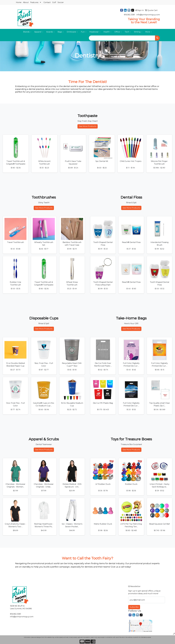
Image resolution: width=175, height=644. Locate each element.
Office (118, 32)
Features (34, 2)
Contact (47, 2)
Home (19, 2)
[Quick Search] (122, 38)
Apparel (39, 32)
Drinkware (72, 32)
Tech (128, 32)
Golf (54, 2)
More (149, 32)
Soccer (61, 2)
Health (107, 32)
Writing (138, 32)
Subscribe (134, 607)
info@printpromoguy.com (148, 15)
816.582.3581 (129, 15)
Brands (27, 32)
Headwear (95, 32)
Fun (84, 32)
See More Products (88, 126)
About (26, 2)
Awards (50, 32)
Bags (61, 32)
